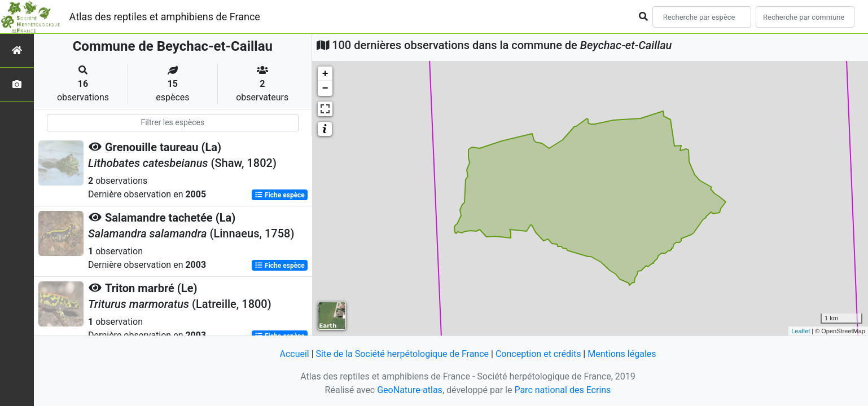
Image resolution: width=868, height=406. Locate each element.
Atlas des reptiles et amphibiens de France (165, 17)
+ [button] (325, 74)
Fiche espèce (280, 195)
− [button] (325, 89)
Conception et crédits (538, 354)
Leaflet (801, 331)
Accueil (294, 354)
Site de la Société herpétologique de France (402, 354)
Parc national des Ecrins (562, 390)
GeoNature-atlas (410, 390)
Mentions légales (622, 354)
